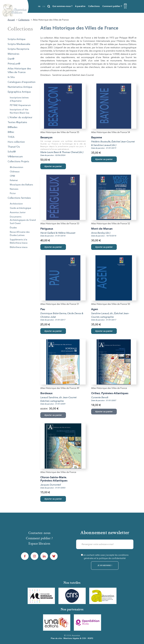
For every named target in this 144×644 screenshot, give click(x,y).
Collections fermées (19, 198)
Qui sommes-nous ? (62, 6)
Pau (43, 309)
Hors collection (16, 142)
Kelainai (14, 180)
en (44, 7)
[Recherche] (49, 6)
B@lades (12, 127)
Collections (94, 6)
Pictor (13, 194)
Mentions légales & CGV (75, 638)
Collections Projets (18, 162)
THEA (11, 137)
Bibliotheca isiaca (19, 247)
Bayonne (97, 138)
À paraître (80, 6)
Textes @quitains (17, 122)
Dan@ (11, 59)
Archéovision (16, 204)
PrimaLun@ (14, 64)
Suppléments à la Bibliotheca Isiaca (19, 241)
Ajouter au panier (53, 167)
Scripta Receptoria (18, 49)
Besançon (46, 138)
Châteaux (15, 172)
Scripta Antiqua (16, 39)
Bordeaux (46, 393)
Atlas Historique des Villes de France (19, 71)
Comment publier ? (112, 6)
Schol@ (12, 152)
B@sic (11, 132)
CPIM (12, 176)
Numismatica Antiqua (20, 87)
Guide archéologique (20, 208)
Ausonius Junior (18, 213)
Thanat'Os (14, 147)
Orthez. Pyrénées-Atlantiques (110, 393)
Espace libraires (39, 543)
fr (39, 7)
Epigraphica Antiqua (19, 92)
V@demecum (15, 157)
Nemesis (14, 189)
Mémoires (13, 54)
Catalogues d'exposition (22, 82)
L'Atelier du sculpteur (20, 118)
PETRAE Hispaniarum (20, 105)
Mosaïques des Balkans (21, 185)
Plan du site (56, 638)
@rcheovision (16, 167)
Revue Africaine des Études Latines (20, 234)
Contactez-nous (39, 533)
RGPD (90, 638)
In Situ (11, 77)
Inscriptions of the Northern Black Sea (19, 111)
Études (13, 228)
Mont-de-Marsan (102, 229)
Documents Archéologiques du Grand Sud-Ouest (23, 220)
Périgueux (47, 229)
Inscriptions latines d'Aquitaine (19, 99)
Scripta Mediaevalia (19, 44)
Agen (95, 309)
